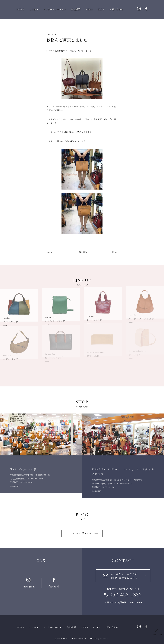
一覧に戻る (82, 252)
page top (158, 634)
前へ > (115, 252)
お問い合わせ (116, 9)
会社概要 (76, 9)
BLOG (101, 9)
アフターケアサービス (55, 9)
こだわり (34, 9)
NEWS (89, 9)
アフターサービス (52, 627)
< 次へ (49, 252)
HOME (20, 9)
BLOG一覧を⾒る (82, 533)
